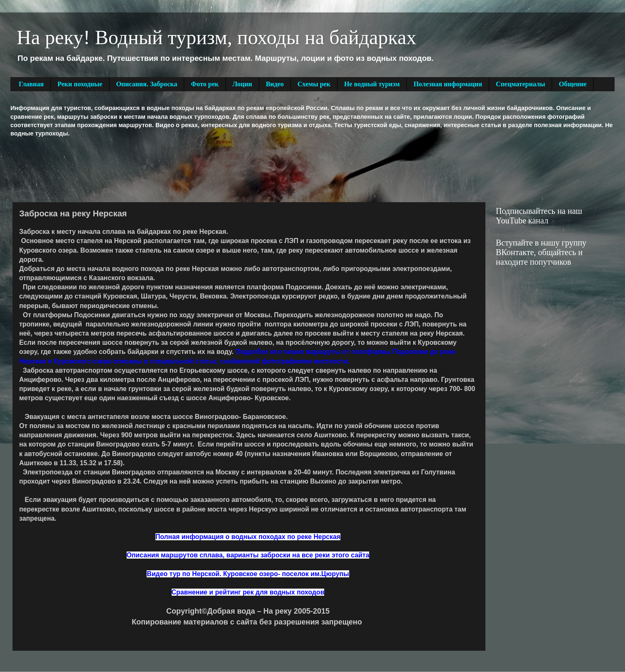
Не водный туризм (372, 84)
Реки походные (80, 84)
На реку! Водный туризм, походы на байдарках (216, 37)
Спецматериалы (520, 84)
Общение (573, 84)
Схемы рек (314, 84)
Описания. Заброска (147, 84)
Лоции (242, 84)
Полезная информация (448, 84)
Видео (275, 84)
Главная (31, 84)
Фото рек (205, 84)
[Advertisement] (162, 169)
